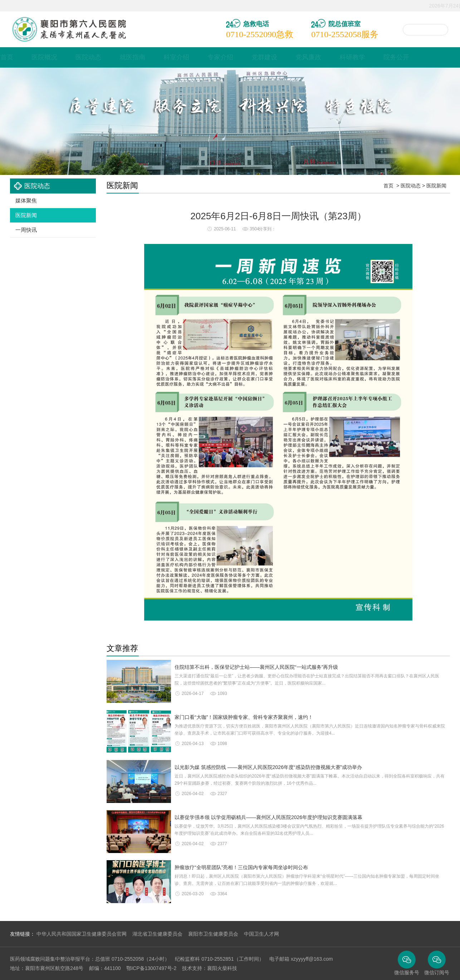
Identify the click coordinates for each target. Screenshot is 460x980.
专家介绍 (252, 57)
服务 (345, 34)
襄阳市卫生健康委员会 (213, 934)
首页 (388, 186)
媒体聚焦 (26, 200)
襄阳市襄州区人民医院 (69, 29)
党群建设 (296, 57)
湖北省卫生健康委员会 (157, 934)
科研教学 (384, 57)
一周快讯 (26, 230)
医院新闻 (26, 215)
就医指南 (164, 57)
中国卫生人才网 (261, 934)
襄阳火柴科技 (222, 968)
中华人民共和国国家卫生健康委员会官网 (82, 934)
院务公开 (428, 57)
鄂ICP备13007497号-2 (151, 968)
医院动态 (120, 57)
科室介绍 (208, 57)
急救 (260, 34)
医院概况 (76, 57)
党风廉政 (340, 57)
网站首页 (32, 57)
